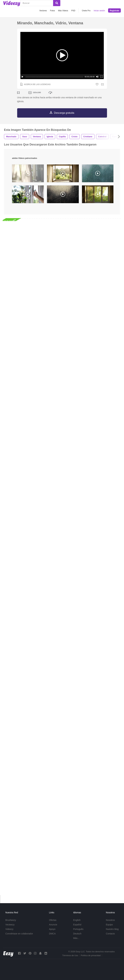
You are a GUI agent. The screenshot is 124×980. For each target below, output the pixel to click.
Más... (76, 938)
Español (77, 925)
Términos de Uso (70, 955)
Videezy (9, 929)
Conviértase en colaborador (19, 934)
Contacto (110, 934)
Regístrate (114, 11)
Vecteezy (10, 925)
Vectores (43, 11)
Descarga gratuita (64, 113)
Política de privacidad (91, 955)
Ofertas (53, 920)
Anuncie (53, 925)
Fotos (52, 11)
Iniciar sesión (99, 11)
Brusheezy (11, 920)
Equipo (109, 925)
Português (78, 929)
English (77, 920)
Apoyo (52, 929)
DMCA (52, 934)
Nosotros (110, 920)
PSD (73, 11)
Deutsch (77, 934)
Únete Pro (86, 11)
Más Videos (63, 11)
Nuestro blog (112, 929)
